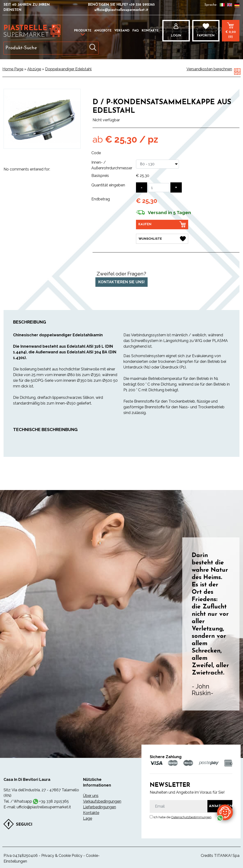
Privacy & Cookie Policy (62, 855)
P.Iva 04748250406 (21, 855)
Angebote (103, 31)
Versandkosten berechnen (209, 69)
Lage (88, 817)
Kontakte (150, 31)
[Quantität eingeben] (159, 188)
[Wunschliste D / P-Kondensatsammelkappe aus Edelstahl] (162, 238)
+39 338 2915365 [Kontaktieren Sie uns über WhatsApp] (54, 800)
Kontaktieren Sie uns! (121, 281)
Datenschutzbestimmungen (191, 816)
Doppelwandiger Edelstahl (68, 69)
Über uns (91, 795)
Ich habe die (182, 816)
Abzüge (34, 69)
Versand (122, 31)
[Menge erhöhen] (176, 187)
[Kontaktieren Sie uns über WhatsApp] (225, 812)
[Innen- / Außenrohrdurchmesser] (157, 164)
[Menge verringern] (142, 187)
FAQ (136, 31)
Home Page (13, 69)
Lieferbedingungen (100, 806)
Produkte (83, 31)
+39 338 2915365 (142, 5)
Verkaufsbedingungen (102, 800)
